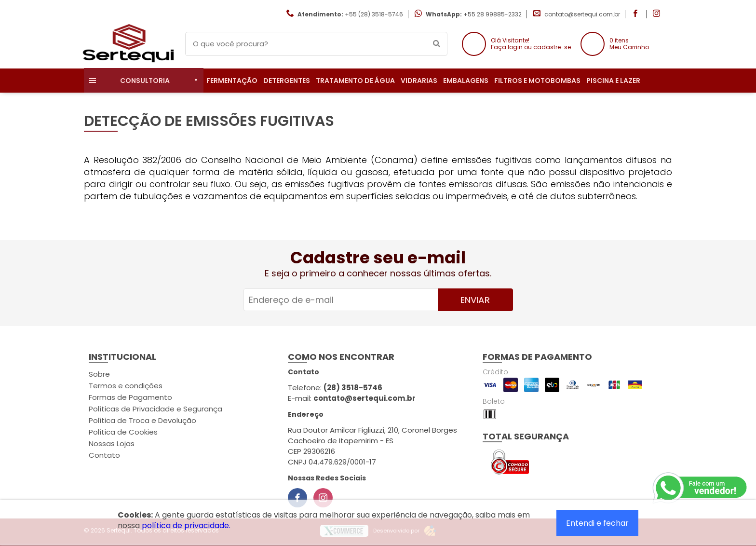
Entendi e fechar (597, 523)
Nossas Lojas (112, 444)
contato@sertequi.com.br (582, 14)
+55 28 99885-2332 (493, 14)
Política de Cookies (123, 432)
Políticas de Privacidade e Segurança (155, 409)
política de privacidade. (186, 526)
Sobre (99, 374)
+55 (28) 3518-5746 (374, 14)
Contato (104, 455)
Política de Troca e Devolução (142, 420)
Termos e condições (126, 386)
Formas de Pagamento (130, 397)
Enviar (475, 300)
